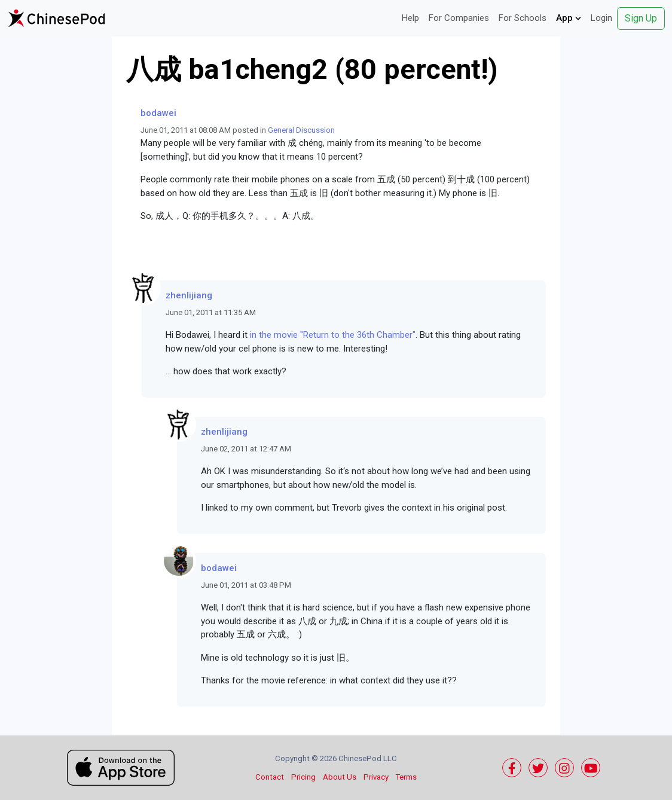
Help (410, 18)
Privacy (376, 777)
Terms (406, 777)
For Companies (459, 18)
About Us (340, 777)
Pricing (303, 777)
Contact (270, 777)
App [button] (569, 18)
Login (601, 18)
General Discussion (301, 130)
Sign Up (641, 18)
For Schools (523, 18)
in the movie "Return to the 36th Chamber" (333, 335)
